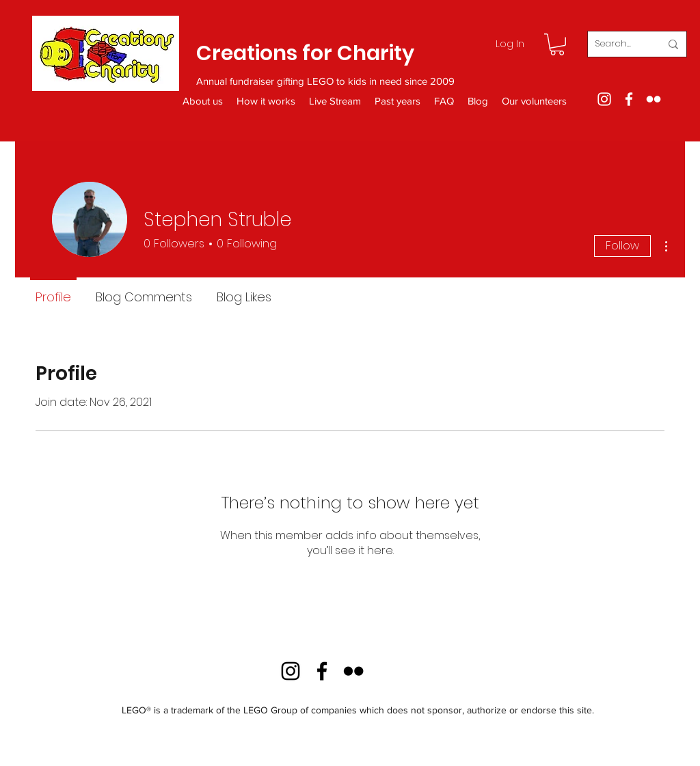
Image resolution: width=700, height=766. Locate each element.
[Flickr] (654, 99)
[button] (557, 44)
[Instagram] (604, 99)
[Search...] (617, 44)
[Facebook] (629, 99)
